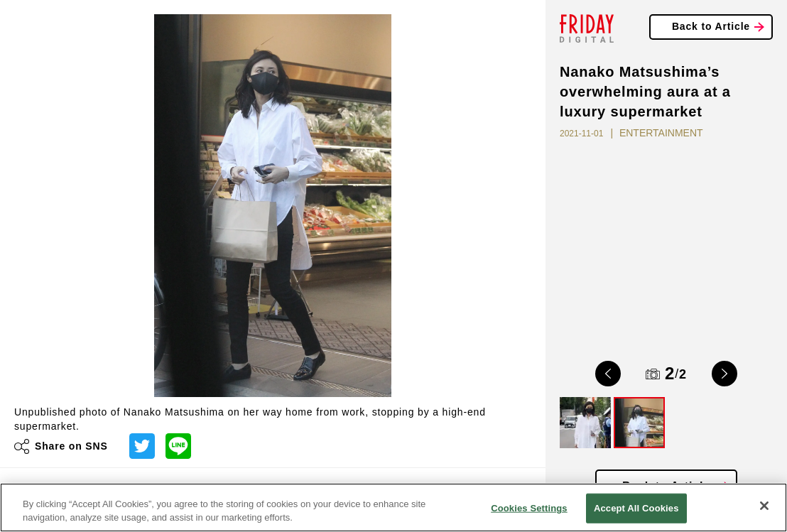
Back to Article (711, 26)
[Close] (764, 506)
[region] (393, 507)
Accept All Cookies (636, 508)
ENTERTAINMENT (661, 133)
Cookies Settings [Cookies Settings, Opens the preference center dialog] (529, 508)
